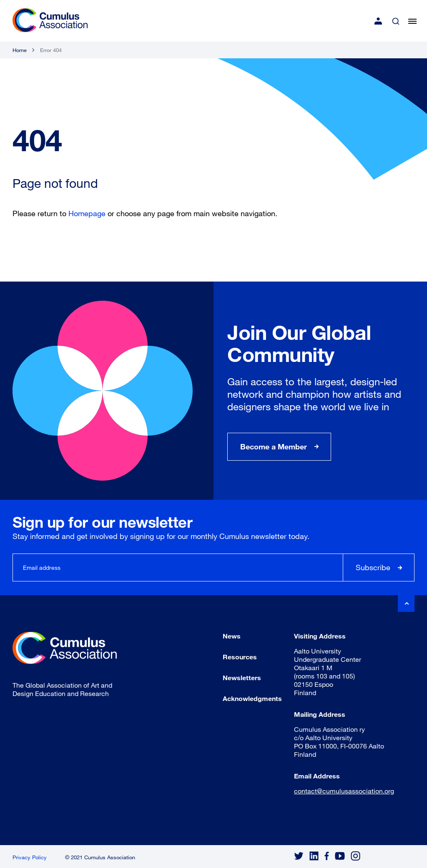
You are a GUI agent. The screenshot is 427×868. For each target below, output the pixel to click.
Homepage (87, 213)
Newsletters (242, 677)
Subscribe (373, 567)
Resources (240, 657)
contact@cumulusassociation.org (344, 791)
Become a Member (274, 446)
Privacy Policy (30, 857)
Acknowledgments (252, 698)
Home (20, 50)
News (232, 636)
